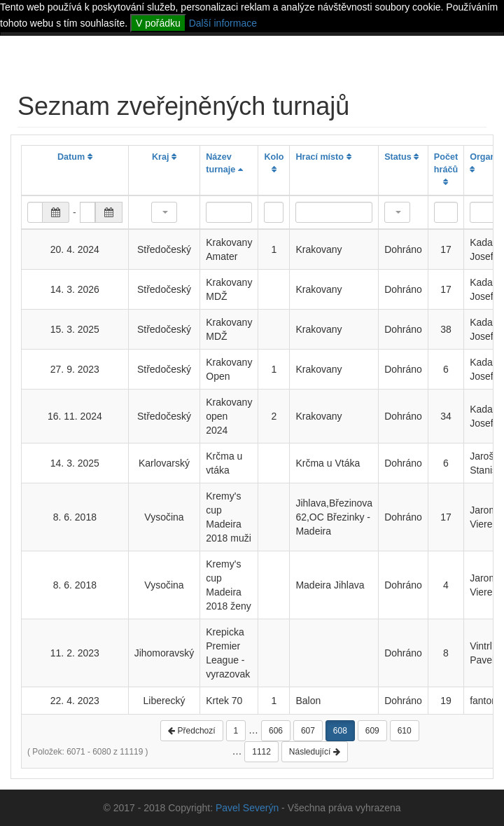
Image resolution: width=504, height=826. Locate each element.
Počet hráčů (446, 170)
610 (405, 731)
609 (372, 731)
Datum (75, 157)
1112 (261, 752)
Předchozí (191, 731)
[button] (164, 212)
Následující (315, 752)
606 (276, 731)
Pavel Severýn (247, 808)
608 (340, 731)
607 (308, 731)
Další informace (223, 23)
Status (401, 157)
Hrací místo (323, 157)
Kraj (164, 157)
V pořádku (158, 23)
